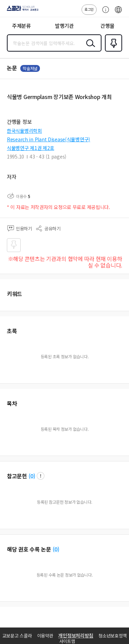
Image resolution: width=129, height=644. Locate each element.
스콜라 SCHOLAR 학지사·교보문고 (21, 11)
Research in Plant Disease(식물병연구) (49, 139)
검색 (89, 48)
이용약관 (45, 636)
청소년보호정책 (112, 636)
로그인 (89, 9)
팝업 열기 (41, 476)
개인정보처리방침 (76, 635)
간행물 (107, 26)
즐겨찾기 (112, 51)
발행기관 (64, 26)
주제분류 (21, 26)
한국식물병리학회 (24, 131)
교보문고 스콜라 (17, 636)
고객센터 (104, 13)
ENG (118, 13)
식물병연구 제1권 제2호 (30, 148)
